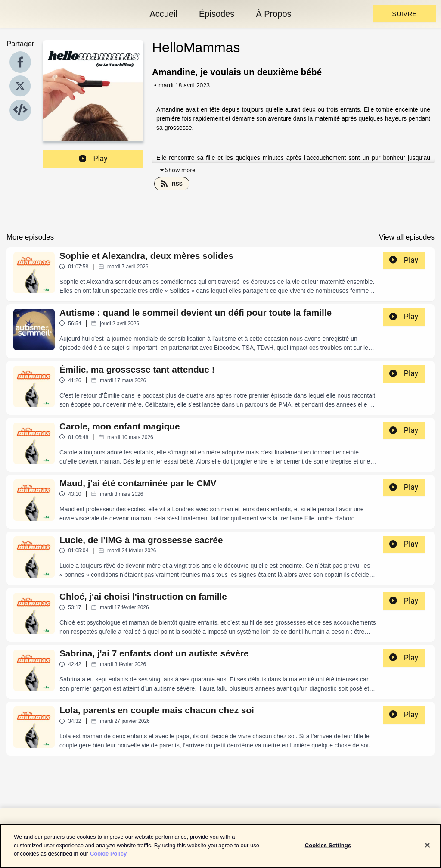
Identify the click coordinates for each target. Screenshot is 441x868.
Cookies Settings (328, 851)
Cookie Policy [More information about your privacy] (108, 859)
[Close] (427, 851)
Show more (177, 170)
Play (93, 159)
